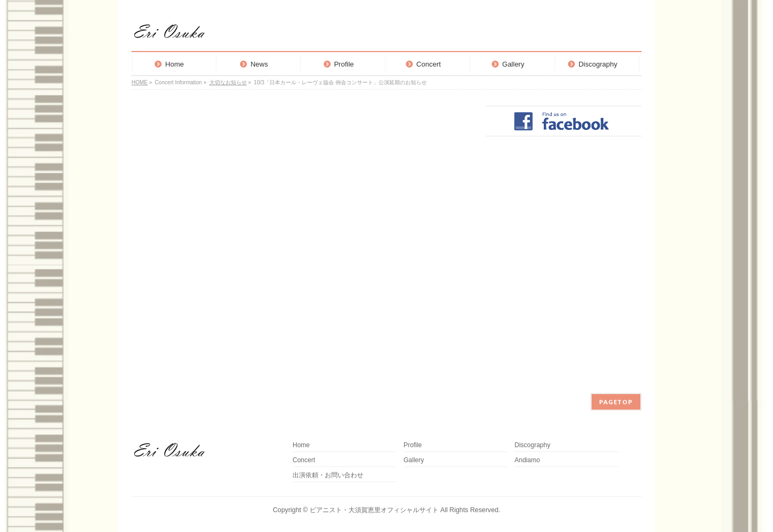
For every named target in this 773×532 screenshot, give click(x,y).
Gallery (414, 460)
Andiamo (530, 460)
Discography (532, 445)
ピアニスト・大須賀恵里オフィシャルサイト (374, 510)
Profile (413, 445)
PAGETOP (616, 402)
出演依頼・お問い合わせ (328, 475)
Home (301, 445)
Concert (304, 460)
